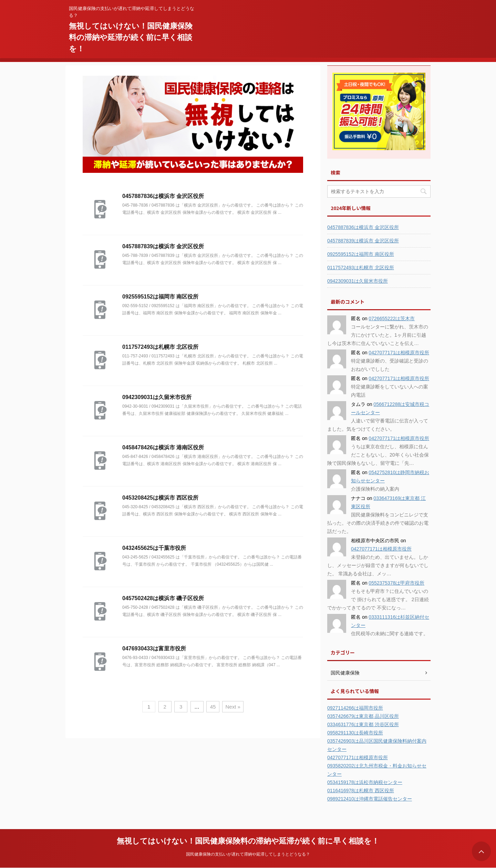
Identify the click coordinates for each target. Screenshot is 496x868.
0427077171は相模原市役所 (399, 353)
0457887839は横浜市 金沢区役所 (163, 246)
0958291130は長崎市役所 (355, 733)
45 (213, 707)
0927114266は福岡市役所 (355, 708)
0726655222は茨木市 (392, 318)
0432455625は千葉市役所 (154, 548)
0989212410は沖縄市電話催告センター (370, 799)
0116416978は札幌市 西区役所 (361, 791)
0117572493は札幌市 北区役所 (160, 347)
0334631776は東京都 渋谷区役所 (363, 724)
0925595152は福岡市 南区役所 (160, 297)
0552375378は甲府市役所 (396, 583)
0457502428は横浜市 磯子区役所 (163, 598)
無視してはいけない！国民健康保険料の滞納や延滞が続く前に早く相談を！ (131, 37)
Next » (233, 707)
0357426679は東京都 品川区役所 (363, 716)
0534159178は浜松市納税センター (365, 782)
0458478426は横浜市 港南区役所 (163, 447)
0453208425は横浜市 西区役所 (160, 498)
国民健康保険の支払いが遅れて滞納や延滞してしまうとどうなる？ (248, 854)
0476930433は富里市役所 (154, 649)
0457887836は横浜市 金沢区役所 (163, 196)
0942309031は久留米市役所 (157, 397)
